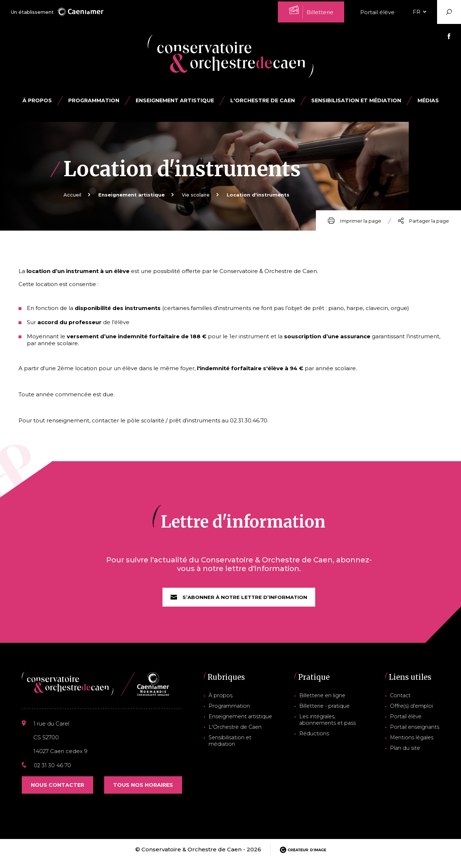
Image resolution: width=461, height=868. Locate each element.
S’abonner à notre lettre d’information (239, 604)
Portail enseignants (417, 732)
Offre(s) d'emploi (415, 712)
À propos (37, 100)
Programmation (229, 712)
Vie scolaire (196, 195)
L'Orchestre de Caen (263, 100)
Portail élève (377, 12)
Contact (405, 703)
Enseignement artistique (239, 722)
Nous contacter (57, 793)
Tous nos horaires (143, 793)
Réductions (316, 738)
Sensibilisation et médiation (356, 100)
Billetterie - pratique (326, 712)
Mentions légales (415, 742)
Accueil (72, 195)
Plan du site (408, 752)
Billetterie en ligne (324, 703)
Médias (428, 100)
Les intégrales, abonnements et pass (328, 725)
